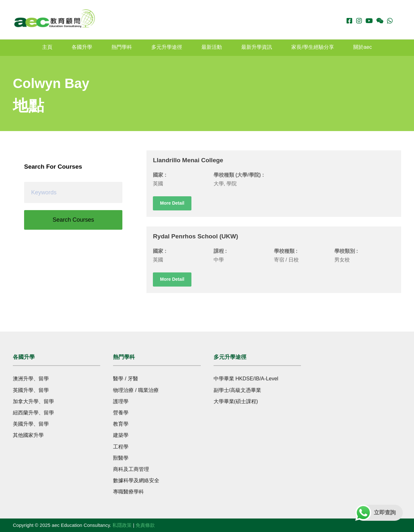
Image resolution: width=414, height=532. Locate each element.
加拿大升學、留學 (33, 401)
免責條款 (145, 525)
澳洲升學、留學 (31, 379)
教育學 (121, 424)
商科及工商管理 (131, 469)
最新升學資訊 (257, 47)
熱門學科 (122, 47)
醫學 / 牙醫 (125, 379)
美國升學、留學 (31, 424)
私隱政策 (122, 525)
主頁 (47, 47)
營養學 (121, 413)
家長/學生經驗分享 (313, 47)
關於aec (363, 47)
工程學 (121, 447)
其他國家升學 (28, 435)
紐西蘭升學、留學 (33, 413)
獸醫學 (121, 458)
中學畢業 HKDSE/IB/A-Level (246, 379)
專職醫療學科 (128, 492)
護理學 (121, 401)
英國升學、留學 (31, 390)
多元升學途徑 (167, 47)
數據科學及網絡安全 (136, 480)
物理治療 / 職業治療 (136, 390)
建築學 (121, 435)
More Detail (172, 203)
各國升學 (82, 47)
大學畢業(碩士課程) (236, 401)
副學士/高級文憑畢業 (237, 390)
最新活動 (212, 47)
